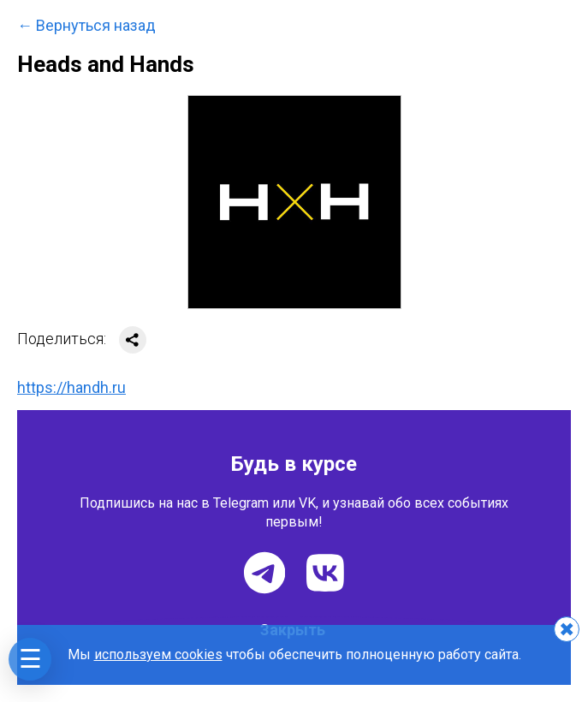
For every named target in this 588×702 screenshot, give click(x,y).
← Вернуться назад (86, 26)
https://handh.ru (71, 387)
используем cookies (158, 654)
